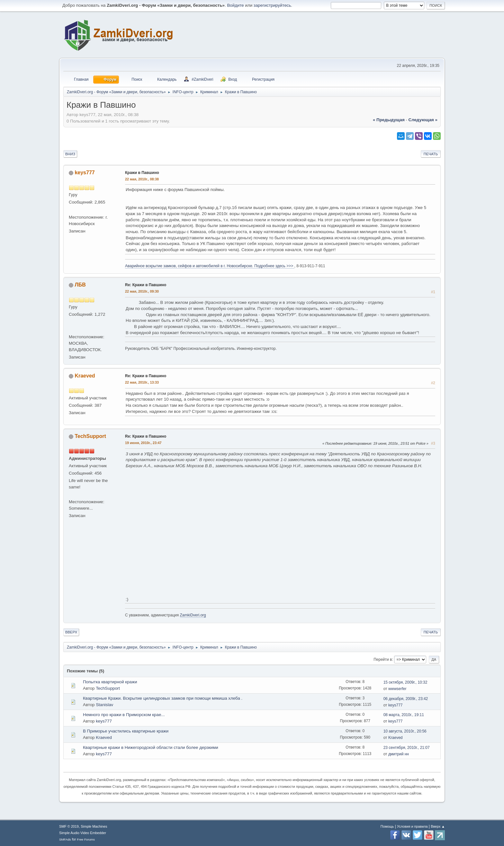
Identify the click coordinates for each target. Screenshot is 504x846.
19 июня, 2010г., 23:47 (143, 443)
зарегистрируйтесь (272, 5)
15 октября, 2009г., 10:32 (405, 682)
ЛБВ (80, 285)
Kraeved (85, 376)
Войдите (235, 5)
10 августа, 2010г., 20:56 (405, 731)
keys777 (85, 173)
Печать (431, 154)
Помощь (387, 826)
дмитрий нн (399, 754)
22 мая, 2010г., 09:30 (142, 291)
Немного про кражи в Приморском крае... (124, 715)
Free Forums (86, 839)
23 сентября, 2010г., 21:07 (407, 748)
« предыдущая (389, 120)
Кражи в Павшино (142, 173)
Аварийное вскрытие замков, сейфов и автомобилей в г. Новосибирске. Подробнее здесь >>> (210, 266)
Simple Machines (94, 826)
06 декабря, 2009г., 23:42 (406, 699)
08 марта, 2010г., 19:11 (404, 715)
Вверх (71, 632)
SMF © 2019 (69, 826)
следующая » (423, 120)
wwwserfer (397, 689)
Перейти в (383, 660)
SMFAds (65, 839)
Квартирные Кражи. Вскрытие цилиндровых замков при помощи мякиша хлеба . (163, 698)
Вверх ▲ (438, 826)
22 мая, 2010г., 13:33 (142, 382)
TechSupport (90, 436)
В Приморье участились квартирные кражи (126, 731)
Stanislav (104, 705)
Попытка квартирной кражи (110, 682)
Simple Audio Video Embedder (83, 833)
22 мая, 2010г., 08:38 (142, 179)
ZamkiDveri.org (193, 615)
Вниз (70, 154)
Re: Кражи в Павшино (146, 285)
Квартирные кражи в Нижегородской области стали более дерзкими (151, 747)
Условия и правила (412, 826)
